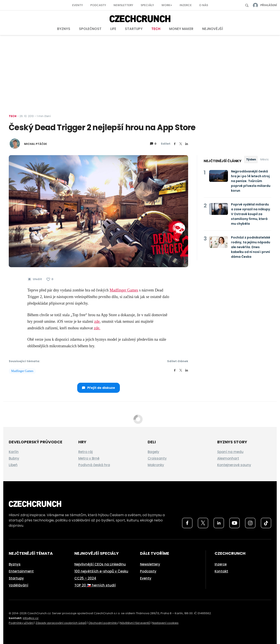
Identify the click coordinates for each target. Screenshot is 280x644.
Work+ (167, 5)
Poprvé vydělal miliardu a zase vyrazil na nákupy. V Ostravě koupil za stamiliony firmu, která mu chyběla (251, 214)
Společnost (90, 29)
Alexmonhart (228, 458)
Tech (156, 29)
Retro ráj (86, 452)
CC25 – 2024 (85, 578)
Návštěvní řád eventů (135, 623)
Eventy (78, 5)
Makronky (156, 465)
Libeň (13, 465)
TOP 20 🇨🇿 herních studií (95, 585)
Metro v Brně (89, 458)
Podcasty (98, 5)
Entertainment (21, 571)
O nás (204, 5)
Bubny (14, 458)
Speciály (147, 5)
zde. (97, 328)
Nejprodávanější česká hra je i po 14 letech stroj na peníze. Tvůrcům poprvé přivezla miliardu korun (251, 181)
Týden (251, 159)
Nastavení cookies (165, 623)
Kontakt (221, 571)
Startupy (134, 29)
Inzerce (186, 5)
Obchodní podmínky (103, 623)
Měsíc (265, 159)
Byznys (64, 29)
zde (97, 321)
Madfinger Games (124, 290)
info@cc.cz (31, 618)
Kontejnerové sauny (234, 465)
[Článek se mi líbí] (50, 279)
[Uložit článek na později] (35, 279)
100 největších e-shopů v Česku (101, 571)
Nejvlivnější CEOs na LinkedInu (100, 564)
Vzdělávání (18, 585)
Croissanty (157, 458)
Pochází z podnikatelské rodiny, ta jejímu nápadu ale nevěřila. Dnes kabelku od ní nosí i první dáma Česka (251, 247)
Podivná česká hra (94, 465)
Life (113, 29)
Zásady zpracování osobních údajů (61, 623)
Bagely (153, 452)
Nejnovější (213, 29)
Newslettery (123, 5)
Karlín (14, 452)
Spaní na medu (230, 452)
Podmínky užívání (21, 623)
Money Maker (181, 29)
